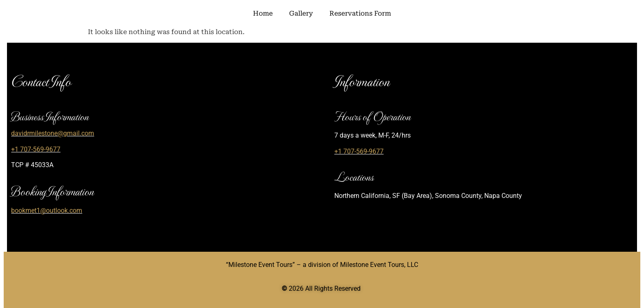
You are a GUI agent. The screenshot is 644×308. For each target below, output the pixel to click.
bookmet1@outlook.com (47, 210)
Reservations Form (360, 13)
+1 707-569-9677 (36, 149)
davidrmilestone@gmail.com (53, 133)
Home (263, 13)
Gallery (301, 13)
